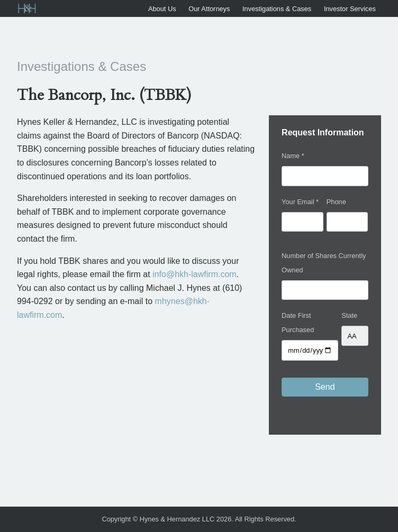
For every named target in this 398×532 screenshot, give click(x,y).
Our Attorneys (209, 9)
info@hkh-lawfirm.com (195, 274)
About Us (162, 9)
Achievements (309, 26)
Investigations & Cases (277, 9)
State (349, 315)
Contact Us (359, 26)
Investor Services (350, 9)
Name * (293, 156)
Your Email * (300, 202)
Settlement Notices (246, 26)
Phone (336, 202)
